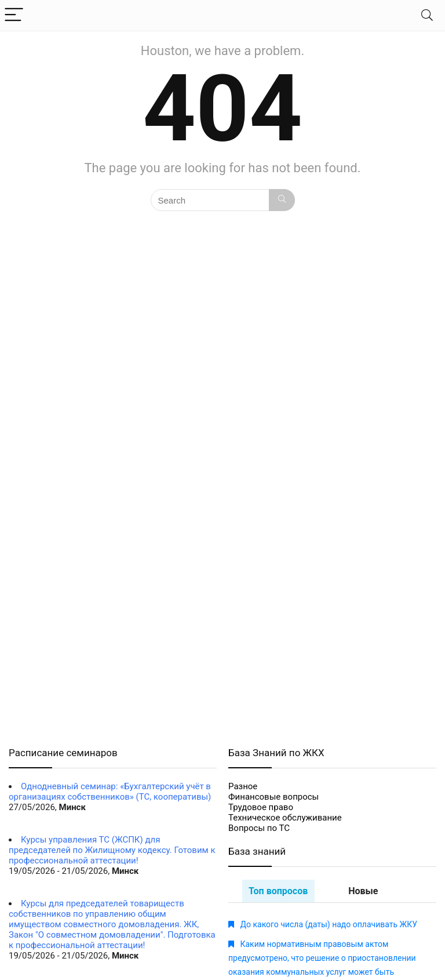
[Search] (427, 15)
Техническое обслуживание (285, 818)
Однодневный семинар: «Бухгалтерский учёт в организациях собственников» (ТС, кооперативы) (110, 792)
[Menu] (14, 15)
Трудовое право (261, 807)
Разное (243, 786)
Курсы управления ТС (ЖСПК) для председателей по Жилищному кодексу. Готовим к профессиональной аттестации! (112, 850)
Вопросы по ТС (259, 828)
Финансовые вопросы (273, 797)
